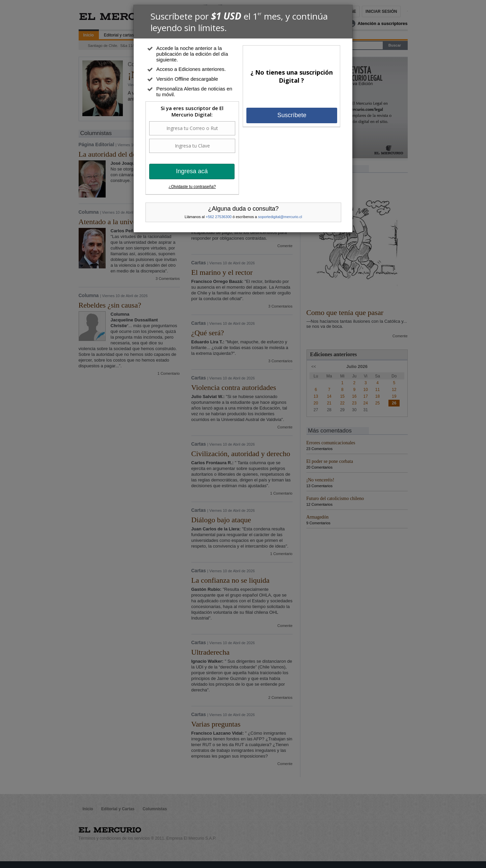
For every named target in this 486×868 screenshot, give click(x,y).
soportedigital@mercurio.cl (280, 217)
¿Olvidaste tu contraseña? (192, 187)
